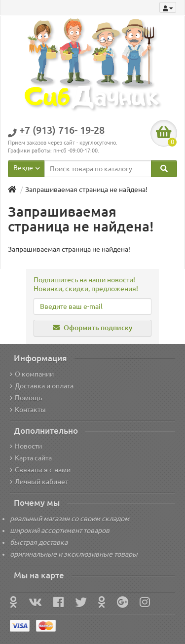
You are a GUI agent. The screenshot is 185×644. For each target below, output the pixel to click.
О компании (32, 374)
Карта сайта (31, 458)
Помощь (26, 398)
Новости (26, 446)
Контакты (28, 410)
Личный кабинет (39, 482)
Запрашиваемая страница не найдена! (86, 189)
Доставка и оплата (42, 386)
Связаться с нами (40, 470)
